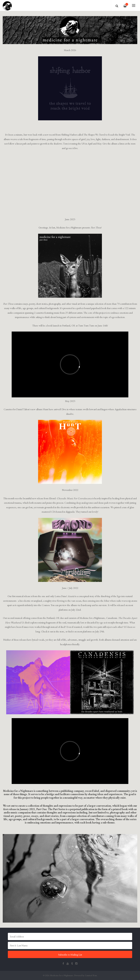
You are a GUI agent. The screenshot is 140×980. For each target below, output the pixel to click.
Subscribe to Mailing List (70, 955)
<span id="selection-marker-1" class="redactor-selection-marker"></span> (70, 751)
